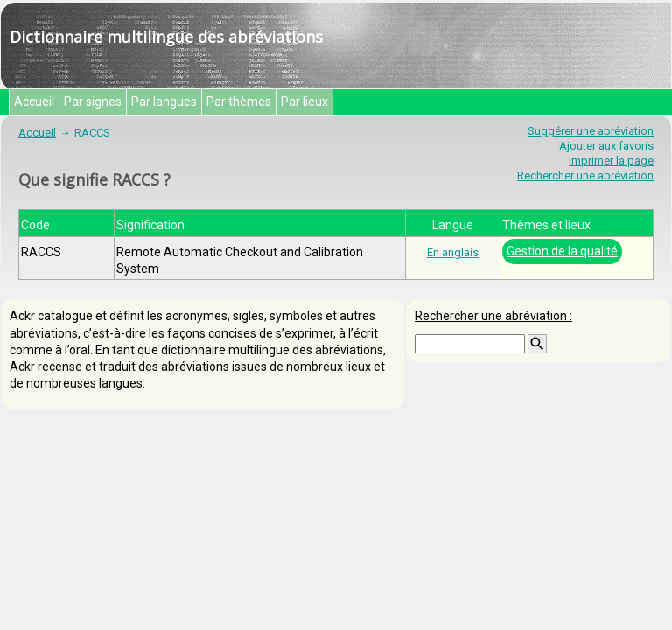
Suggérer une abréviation (591, 131)
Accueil (34, 101)
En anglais (453, 252)
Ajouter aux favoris (606, 146)
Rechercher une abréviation (585, 175)
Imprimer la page (611, 161)
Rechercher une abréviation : (493, 316)
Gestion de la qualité (562, 251)
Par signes (93, 101)
